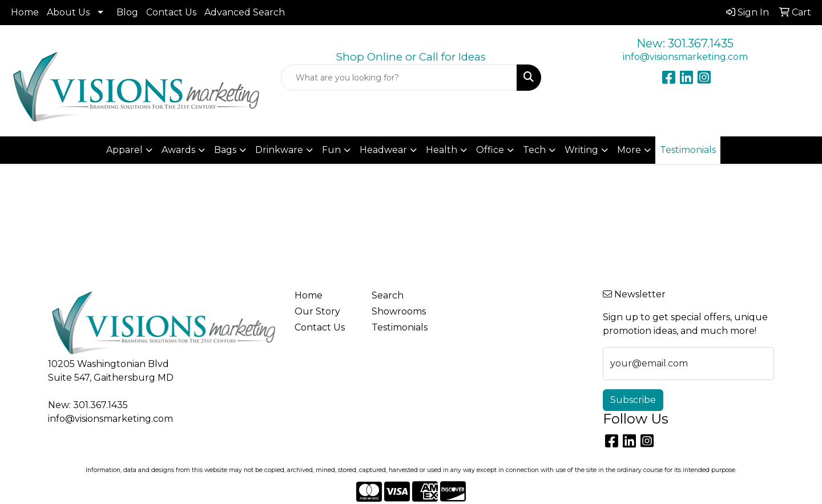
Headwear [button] (383, 150)
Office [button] (490, 150)
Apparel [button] (124, 150)
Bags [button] (225, 150)
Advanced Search (245, 12)
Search (388, 295)
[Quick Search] (399, 78)
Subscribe (633, 400)
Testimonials (400, 327)
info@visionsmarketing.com (685, 57)
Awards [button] (178, 150)
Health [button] (442, 150)
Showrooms (399, 311)
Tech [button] (534, 150)
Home (25, 12)
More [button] (629, 150)
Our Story (317, 311)
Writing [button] (581, 150)
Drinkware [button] (279, 150)
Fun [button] (331, 150)
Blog (127, 12)
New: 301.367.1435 (685, 43)
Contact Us (171, 12)
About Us (68, 12)
